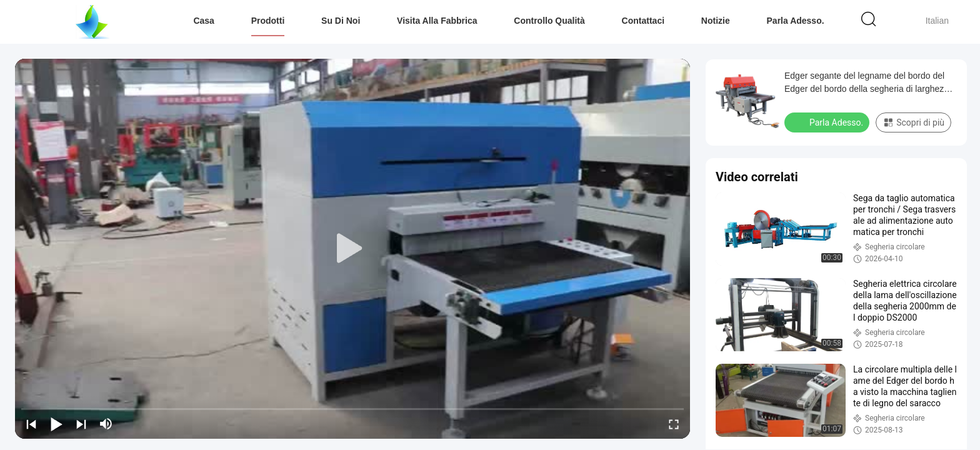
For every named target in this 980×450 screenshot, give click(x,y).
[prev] (31, 424)
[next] (81, 424)
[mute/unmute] (106, 424)
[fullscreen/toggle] (674, 424)
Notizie (716, 21)
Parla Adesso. (796, 21)
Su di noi (341, 21)
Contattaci (643, 21)
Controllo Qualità (549, 21)
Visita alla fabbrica (437, 21)
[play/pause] (56, 424)
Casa (203, 21)
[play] (352, 249)
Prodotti (268, 21)
